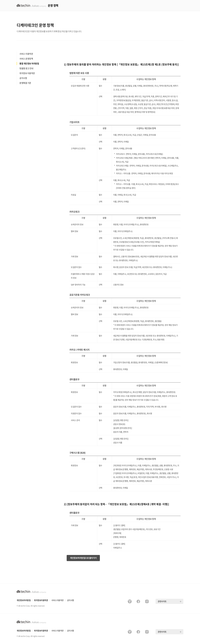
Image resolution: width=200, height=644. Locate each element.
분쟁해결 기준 (25, 83)
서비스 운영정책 (26, 59)
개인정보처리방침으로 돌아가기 (83, 558)
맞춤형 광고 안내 (26, 68)
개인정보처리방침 (24, 600)
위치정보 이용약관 (27, 73)
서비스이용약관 (57, 600)
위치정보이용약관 (41, 600)
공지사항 (23, 78)
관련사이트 (162, 601)
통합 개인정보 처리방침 (29, 64)
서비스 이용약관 (26, 54)
